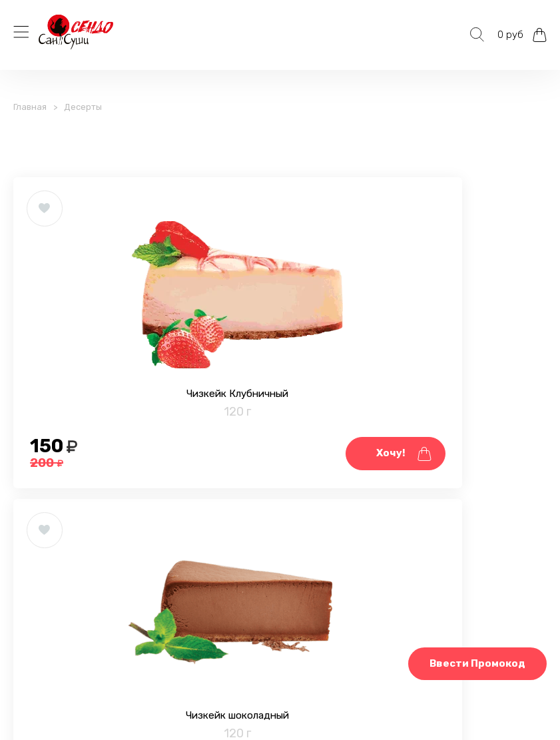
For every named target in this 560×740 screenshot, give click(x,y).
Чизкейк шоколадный (413, 438)
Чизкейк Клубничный (146, 438)
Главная (30, 107)
